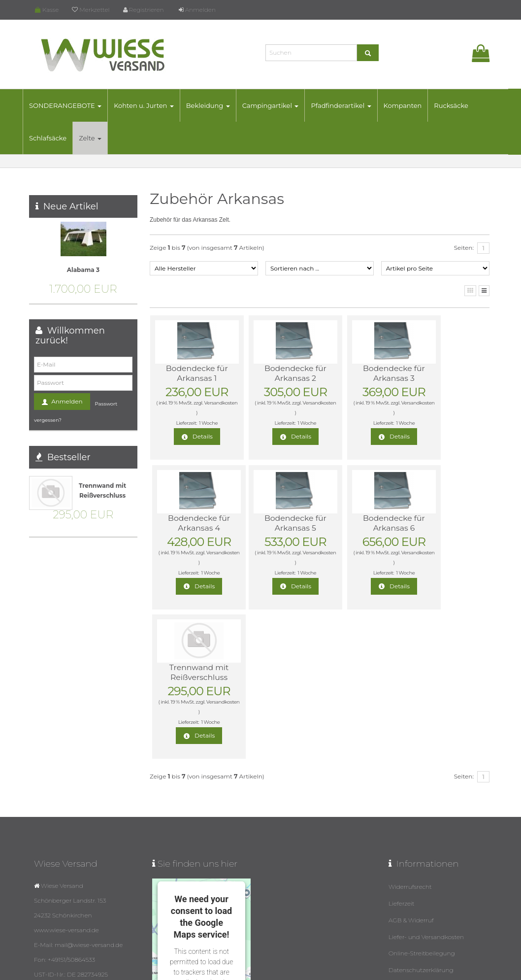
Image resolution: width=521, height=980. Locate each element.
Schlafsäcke (54, 138)
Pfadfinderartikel (347, 105)
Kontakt (400, 832)
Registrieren (144, 10)
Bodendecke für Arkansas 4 (443, 373)
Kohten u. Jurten (150, 105)
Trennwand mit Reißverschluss (359, 523)
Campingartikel (277, 105)
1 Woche (201, 423)
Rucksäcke (457, 105)
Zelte (97, 138)
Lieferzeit (402, 753)
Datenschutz (308, 969)
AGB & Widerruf (411, 769)
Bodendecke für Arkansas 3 (359, 373)
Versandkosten (188, 413)
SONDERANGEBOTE (72, 105)
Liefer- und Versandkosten (426, 785)
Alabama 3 (83, 270)
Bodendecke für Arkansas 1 (189, 373)
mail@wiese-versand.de (75, 899)
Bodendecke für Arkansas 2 (274, 373)
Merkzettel (91, 10)
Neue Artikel (71, 206)
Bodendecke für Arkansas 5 (189, 523)
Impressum (405, 848)
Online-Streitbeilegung (422, 800)
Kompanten (409, 105)
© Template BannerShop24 (256, 969)
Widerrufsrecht (410, 737)
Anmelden (197, 10)
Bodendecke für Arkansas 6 (274, 523)
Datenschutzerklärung (421, 816)
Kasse (47, 10)
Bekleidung (214, 105)
